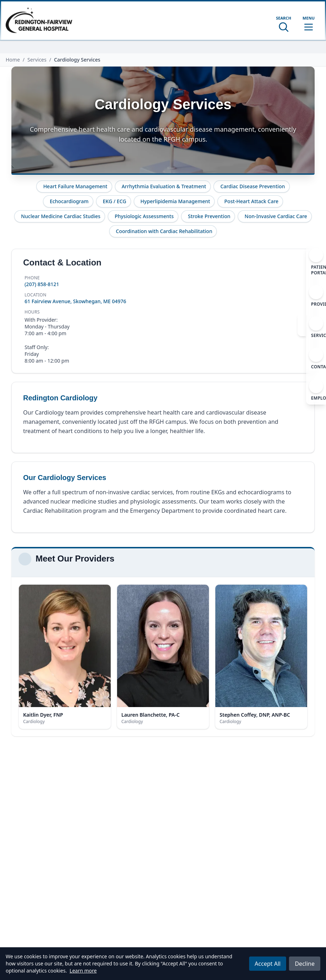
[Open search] (283, 24)
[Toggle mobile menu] (309, 24)
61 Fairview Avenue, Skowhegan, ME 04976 (75, 301)
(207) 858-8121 (42, 284)
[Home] (39, 21)
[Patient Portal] (316, 262)
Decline (305, 964)
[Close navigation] (302, 325)
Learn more (83, 971)
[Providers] (316, 296)
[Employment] (316, 390)
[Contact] (316, 359)
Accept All (268, 964)
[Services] (316, 328)
